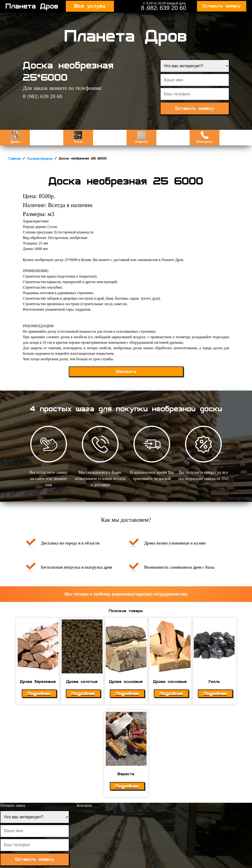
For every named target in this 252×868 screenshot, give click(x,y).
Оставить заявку (222, 6)
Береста (141, 137)
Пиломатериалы (40, 159)
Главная (14, 159)
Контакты (205, 137)
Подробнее (39, 694)
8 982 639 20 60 (163, 8)
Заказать (126, 372)
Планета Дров (32, 6)
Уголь (78, 137)
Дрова (15, 137)
